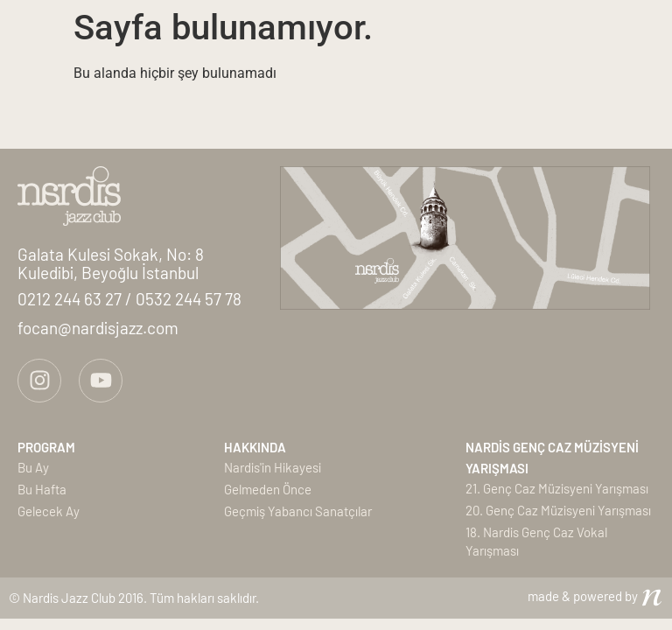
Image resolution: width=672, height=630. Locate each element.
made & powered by (583, 596)
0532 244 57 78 (189, 299)
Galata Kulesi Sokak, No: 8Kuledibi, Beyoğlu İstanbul (111, 263)
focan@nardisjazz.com (98, 328)
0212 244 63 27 (71, 299)
